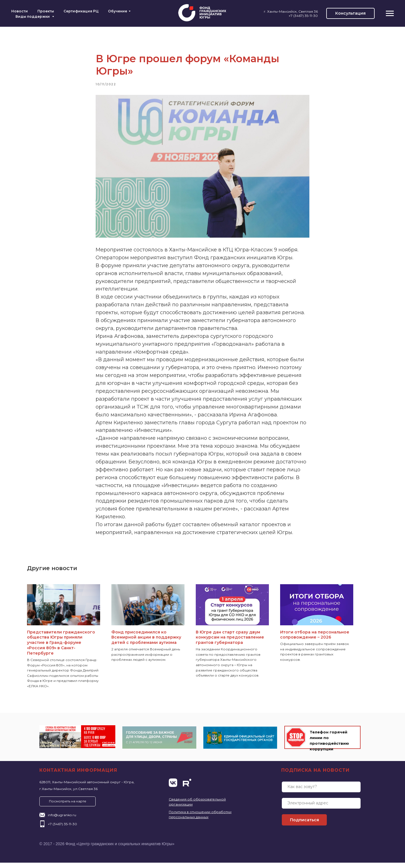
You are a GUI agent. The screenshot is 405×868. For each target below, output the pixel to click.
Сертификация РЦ (81, 11)
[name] (321, 792)
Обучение (118, 11)
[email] (321, 809)
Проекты (46, 11)
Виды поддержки (33, 16)
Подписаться (304, 825)
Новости (20, 11)
